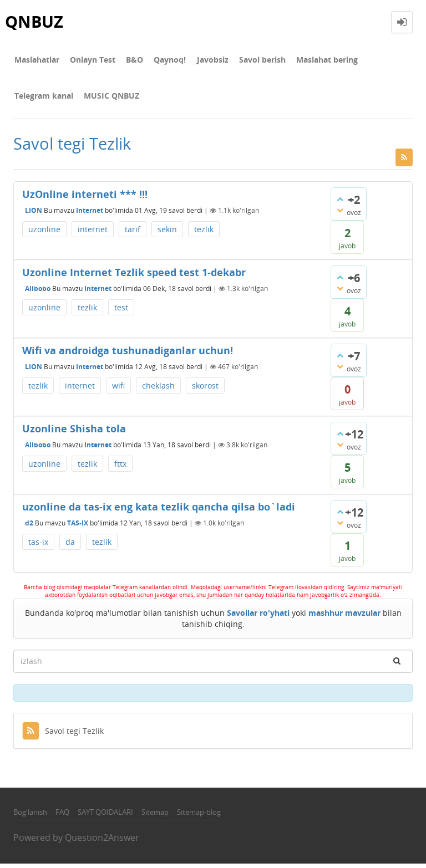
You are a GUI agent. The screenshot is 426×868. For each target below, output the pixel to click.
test (121, 312)
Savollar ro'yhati (258, 617)
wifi (118, 390)
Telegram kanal (381, 61)
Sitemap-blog (199, 816)
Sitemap (155, 816)
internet (93, 234)
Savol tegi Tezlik (63, 735)
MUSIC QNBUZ (41, 99)
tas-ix (38, 547)
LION (34, 215)
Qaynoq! (162, 61)
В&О (129, 61)
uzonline (44, 234)
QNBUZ (35, 22)
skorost (205, 390)
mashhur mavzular (344, 617)
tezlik (204, 234)
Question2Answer (102, 843)
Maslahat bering (312, 61)
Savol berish (250, 61)
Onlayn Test (89, 61)
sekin (167, 234)
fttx (120, 469)
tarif (133, 234)
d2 (29, 527)
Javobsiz (202, 61)
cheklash (158, 390)
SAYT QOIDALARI (105, 816)
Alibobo (38, 293)
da (70, 547)
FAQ (62, 816)
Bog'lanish (30, 816)
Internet (90, 215)
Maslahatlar (36, 61)
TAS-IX (78, 527)
